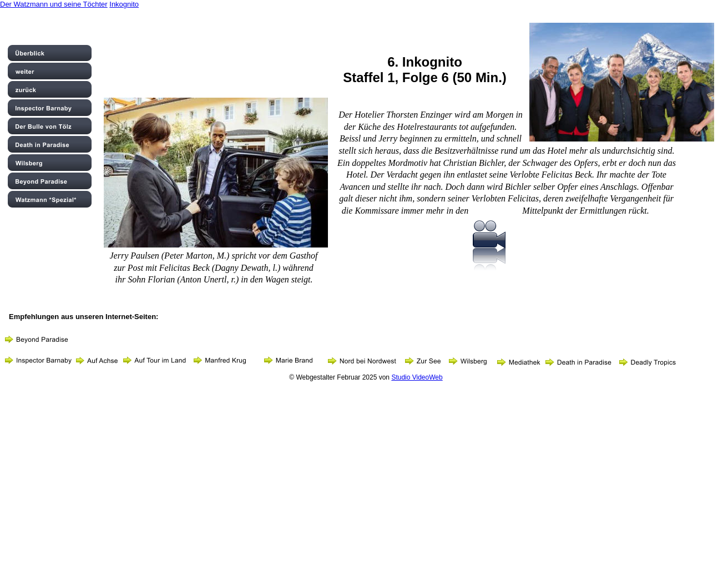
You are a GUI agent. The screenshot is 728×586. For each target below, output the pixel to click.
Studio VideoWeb (417, 377)
